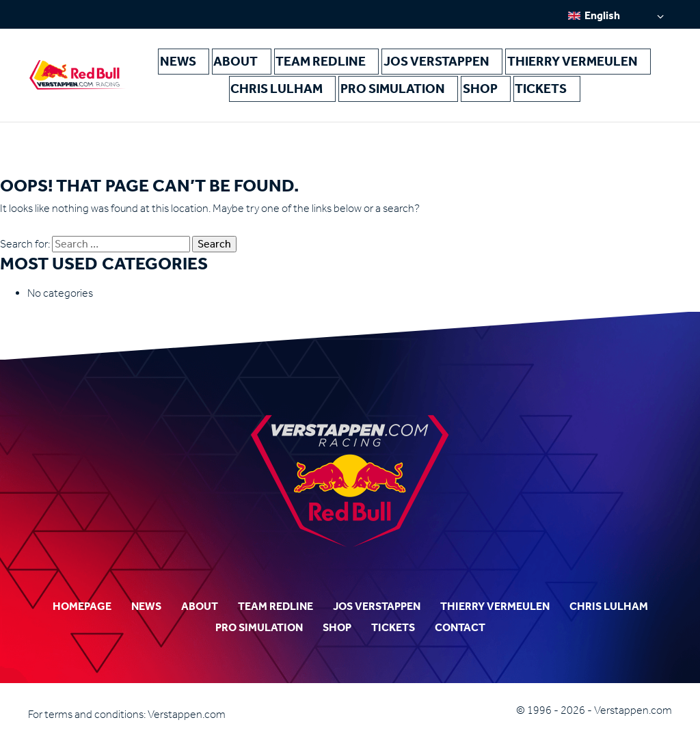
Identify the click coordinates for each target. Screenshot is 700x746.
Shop (423, 91)
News (192, 62)
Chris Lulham (596, 62)
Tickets (472, 91)
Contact (460, 627)
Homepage (82, 606)
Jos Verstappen (393, 62)
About (238, 62)
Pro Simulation (356, 91)
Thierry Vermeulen (497, 62)
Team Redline (304, 62)
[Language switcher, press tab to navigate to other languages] (616, 15)
